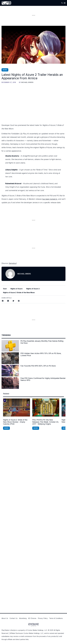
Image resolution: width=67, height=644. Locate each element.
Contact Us (14, 618)
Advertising (23, 618)
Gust (5, 289)
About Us (5, 618)
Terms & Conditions (56, 618)
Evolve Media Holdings (35, 630)
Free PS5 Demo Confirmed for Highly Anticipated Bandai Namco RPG (43, 379)
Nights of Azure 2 (33, 289)
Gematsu (12, 263)
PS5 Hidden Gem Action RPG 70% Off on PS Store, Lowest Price (41, 354)
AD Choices (32, 618)
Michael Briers (27, 82)
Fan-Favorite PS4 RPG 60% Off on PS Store (38, 366)
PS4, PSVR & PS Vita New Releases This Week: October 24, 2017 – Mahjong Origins (45, 422)
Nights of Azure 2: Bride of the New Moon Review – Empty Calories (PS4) (15, 422)
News (5, 70)
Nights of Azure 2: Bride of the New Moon (19, 293)
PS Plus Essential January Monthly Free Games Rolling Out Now (42, 342)
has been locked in (50, 199)
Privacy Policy (43, 618)
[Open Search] (62, 3)
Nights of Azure (16, 289)
